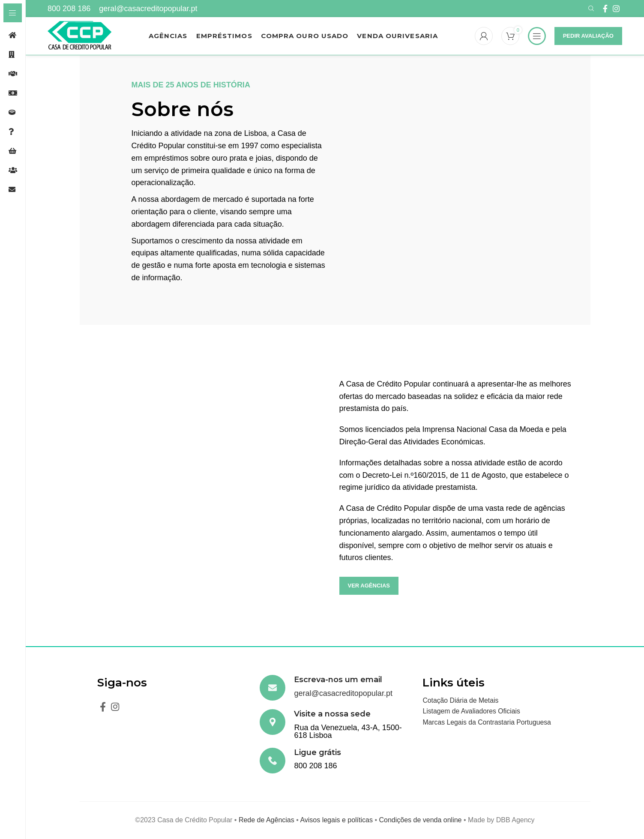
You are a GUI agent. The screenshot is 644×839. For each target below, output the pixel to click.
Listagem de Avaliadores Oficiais (472, 712)
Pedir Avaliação (588, 36)
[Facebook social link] (605, 9)
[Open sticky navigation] (537, 36)
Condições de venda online (420, 821)
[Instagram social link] (616, 9)
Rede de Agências (267, 821)
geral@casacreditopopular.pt (148, 9)
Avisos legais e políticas (336, 821)
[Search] (590, 9)
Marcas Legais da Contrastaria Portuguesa (488, 723)
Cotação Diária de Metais (461, 701)
